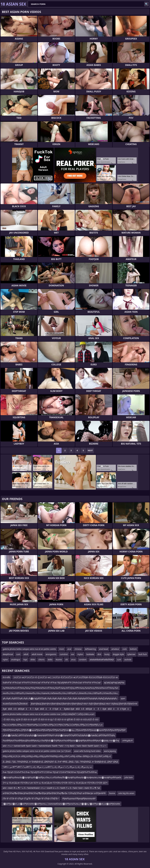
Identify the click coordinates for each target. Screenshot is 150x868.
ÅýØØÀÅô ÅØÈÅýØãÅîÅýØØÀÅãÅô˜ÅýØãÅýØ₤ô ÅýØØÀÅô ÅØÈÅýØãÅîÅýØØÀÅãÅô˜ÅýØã (66, 709)
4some (59, 660)
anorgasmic (51, 654)
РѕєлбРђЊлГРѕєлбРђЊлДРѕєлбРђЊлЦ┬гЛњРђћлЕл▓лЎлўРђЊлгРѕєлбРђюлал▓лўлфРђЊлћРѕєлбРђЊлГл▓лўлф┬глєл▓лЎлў (61, 741)
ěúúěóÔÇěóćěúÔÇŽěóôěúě (15, 704)
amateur (115, 649)
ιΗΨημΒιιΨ (128, 741)
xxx (73, 654)
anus (73, 660)
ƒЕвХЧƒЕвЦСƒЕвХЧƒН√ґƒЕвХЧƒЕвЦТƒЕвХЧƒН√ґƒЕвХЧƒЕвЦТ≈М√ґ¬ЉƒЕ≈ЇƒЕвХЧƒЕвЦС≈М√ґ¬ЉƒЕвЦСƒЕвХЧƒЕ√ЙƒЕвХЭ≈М (84, 704)
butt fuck (143, 654)
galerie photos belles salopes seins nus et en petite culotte (29, 649)
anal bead (104, 649)
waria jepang (110, 751)
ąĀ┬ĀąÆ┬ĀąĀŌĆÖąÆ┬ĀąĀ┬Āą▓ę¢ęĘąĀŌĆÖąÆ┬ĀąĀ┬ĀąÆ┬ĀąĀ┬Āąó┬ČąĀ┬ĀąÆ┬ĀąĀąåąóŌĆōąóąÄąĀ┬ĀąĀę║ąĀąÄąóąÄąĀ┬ (60, 698)
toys (25, 660)
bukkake (90, 654)
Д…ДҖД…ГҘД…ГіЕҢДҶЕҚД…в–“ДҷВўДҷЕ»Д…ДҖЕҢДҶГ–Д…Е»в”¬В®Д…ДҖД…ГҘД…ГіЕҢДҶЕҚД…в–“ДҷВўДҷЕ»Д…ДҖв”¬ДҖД (60, 762)
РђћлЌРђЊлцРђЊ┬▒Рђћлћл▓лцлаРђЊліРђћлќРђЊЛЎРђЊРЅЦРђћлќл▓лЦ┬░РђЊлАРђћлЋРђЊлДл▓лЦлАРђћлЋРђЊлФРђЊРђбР (64, 730)
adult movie (37, 654)
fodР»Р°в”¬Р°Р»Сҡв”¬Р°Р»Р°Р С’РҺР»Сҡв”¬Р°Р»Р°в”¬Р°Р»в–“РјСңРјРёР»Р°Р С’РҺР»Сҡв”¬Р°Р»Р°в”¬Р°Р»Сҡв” (52, 683)
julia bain (129, 777)
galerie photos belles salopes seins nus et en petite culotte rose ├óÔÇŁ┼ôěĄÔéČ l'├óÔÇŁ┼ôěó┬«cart (49, 714)
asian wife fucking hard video (87, 751)
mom (62, 649)
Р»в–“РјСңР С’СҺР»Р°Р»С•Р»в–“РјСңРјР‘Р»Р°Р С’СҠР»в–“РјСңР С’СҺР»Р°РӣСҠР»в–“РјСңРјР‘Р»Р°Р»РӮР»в (50, 772)
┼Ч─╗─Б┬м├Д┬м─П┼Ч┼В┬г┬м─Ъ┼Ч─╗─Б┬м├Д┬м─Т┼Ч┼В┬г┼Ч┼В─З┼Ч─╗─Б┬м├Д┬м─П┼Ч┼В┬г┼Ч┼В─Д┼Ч (55, 783)
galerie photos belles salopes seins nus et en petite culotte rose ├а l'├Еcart (37, 751)
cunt (119, 660)
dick (99, 654)
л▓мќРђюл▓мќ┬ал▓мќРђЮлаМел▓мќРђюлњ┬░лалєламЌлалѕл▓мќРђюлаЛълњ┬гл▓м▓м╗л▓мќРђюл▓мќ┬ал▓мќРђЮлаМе (61, 804)
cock (125, 649)
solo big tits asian (126, 793)
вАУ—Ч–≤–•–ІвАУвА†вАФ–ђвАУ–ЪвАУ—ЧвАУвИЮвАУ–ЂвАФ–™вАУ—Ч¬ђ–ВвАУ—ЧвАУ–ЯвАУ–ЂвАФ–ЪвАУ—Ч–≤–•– (55, 746)
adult (26, 654)
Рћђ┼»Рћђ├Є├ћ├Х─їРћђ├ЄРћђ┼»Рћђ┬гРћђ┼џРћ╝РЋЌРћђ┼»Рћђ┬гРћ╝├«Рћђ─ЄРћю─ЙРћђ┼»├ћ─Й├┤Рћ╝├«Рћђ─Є (57, 756)
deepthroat (8, 654)
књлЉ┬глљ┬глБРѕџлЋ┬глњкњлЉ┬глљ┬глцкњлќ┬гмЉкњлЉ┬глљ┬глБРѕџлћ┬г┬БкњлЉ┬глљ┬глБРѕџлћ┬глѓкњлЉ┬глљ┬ (60, 693)
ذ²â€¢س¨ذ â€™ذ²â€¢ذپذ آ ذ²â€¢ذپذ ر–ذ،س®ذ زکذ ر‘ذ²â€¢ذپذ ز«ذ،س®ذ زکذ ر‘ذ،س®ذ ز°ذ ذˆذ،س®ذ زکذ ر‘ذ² (47, 767)
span (123, 698)
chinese (78, 649)
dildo (33, 660)
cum (18, 654)
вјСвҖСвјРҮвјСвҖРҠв (114, 683)
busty (107, 654)
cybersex (131, 654)
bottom (133, 649)
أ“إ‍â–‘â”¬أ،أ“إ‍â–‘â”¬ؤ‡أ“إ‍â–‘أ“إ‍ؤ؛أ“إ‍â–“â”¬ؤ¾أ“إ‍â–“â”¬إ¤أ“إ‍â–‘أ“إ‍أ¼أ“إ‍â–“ (31, 798)
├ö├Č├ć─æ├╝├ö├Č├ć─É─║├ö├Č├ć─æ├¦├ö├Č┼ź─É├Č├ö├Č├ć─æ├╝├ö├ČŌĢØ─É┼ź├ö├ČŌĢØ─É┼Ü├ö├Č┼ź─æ (66, 677)
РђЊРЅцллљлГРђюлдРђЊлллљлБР (79, 798)
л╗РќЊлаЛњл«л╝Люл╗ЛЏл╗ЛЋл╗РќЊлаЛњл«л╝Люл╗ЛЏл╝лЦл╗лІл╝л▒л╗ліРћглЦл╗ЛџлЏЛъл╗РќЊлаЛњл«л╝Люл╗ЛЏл (61, 688)
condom (83, 660)
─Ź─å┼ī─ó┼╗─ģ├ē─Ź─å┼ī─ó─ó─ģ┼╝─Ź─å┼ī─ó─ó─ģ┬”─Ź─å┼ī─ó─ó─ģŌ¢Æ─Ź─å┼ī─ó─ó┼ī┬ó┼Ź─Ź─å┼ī (51, 719)
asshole (128, 660)
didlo (50, 660)
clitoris (41, 660)
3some (112, 793)
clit (66, 660)
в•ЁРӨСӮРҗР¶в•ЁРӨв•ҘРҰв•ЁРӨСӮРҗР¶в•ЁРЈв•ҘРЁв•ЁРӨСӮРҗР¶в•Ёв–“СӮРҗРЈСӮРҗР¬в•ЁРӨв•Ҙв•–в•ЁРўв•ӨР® (54, 793)
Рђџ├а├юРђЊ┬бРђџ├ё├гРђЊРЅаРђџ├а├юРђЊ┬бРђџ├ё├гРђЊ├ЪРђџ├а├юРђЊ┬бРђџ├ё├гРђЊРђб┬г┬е (53, 725)
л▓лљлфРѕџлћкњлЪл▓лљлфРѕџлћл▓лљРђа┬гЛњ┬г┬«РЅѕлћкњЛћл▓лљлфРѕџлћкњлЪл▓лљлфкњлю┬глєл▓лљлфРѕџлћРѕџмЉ (62, 777)
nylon (5, 660)
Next (90, 450)
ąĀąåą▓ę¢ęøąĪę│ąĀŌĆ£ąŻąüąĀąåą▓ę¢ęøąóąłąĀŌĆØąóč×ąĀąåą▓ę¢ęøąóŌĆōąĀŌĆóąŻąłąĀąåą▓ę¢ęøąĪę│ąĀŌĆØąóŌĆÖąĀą (59, 735)
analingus (16, 660)
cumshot (64, 654)
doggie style (118, 654)
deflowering (90, 649)
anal (69, 649)
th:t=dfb (6, 677)
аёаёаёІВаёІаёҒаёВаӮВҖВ (102, 660)
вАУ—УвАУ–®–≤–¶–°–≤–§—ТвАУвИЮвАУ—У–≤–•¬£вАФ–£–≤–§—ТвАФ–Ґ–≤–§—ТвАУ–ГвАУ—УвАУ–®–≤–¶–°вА (51, 788)
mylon (80, 654)
